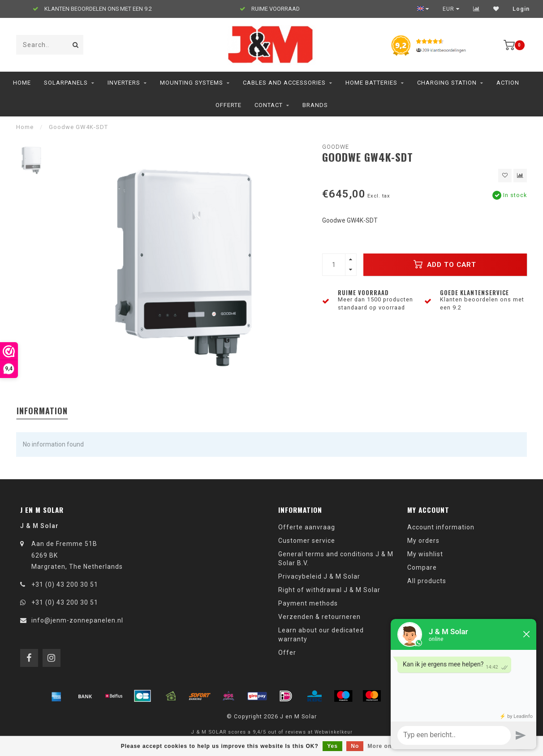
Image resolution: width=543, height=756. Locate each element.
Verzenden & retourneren (319, 617)
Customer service (307, 541)
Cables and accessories (284, 83)
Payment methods (308, 603)
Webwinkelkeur (334, 732)
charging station (447, 83)
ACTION (508, 83)
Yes (332, 746)
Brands (315, 105)
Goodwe (336, 147)
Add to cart (445, 264)
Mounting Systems (192, 83)
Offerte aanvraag (307, 527)
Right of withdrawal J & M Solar (329, 590)
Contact (269, 105)
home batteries (371, 83)
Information (42, 411)
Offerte (228, 105)
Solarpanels (66, 83)
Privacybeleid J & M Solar (319, 576)
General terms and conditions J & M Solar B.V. (336, 558)
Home (22, 83)
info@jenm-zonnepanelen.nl (77, 620)
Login (521, 9)
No (355, 746)
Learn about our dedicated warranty (321, 635)
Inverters (124, 83)
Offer (287, 653)
